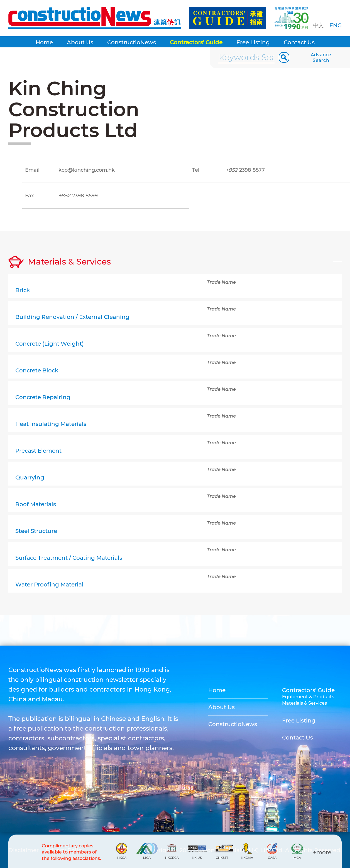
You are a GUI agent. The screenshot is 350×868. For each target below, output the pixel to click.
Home (44, 42)
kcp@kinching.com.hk (87, 170)
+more (322, 852)
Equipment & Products (308, 697)
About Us (80, 42)
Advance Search (321, 58)
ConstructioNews (132, 42)
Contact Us (299, 42)
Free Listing (253, 42)
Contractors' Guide (196, 42)
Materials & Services (304, 703)
